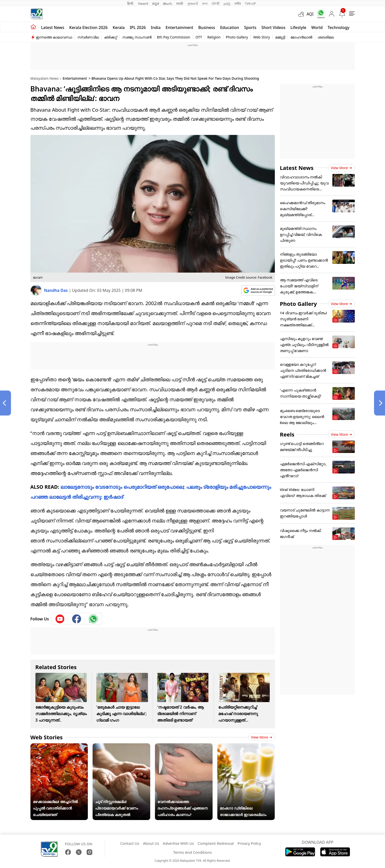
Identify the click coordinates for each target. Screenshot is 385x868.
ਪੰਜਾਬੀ (216, 3)
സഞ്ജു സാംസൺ (137, 37)
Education (230, 27)
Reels (287, 434)
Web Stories (47, 737)
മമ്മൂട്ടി (280, 37)
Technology (338, 27)
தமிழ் (227, 3)
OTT (199, 37)
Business (207, 27)
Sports (250, 27)
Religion (214, 37)
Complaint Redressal (216, 843)
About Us (151, 843)
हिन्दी (131, 3)
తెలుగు (168, 3)
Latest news (53, 27)
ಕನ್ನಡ (156, 3)
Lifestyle (298, 27)
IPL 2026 (138, 27)
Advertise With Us (178, 843)
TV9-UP (250, 3)
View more (262, 737)
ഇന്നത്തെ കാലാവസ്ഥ (54, 37)
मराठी (180, 3)
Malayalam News (45, 78)
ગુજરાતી (193, 3)
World (317, 27)
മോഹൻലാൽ (301, 37)
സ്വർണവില (88, 37)
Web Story (262, 37)
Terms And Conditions (192, 852)
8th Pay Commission (174, 37)
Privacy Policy (249, 843)
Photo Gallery (237, 37)
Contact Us (130, 843)
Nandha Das (57, 290)
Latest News (297, 168)
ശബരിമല (326, 37)
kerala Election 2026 (89, 27)
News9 (143, 3)
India (156, 27)
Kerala (119, 27)
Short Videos (273, 27)
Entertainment (180, 27)
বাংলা (205, 3)
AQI (310, 14)
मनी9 (238, 3)
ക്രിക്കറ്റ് (111, 37)
